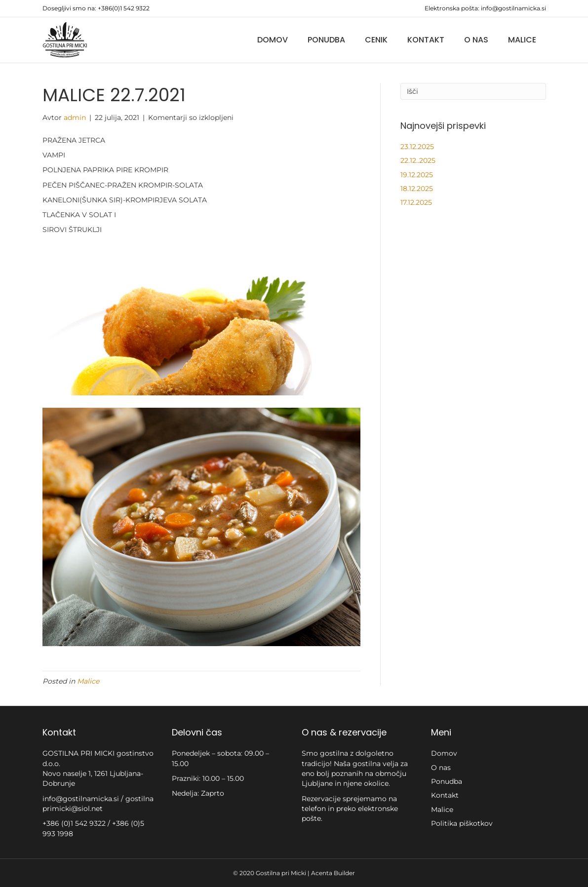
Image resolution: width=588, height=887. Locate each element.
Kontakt (426, 40)
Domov (273, 40)
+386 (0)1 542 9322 (75, 823)
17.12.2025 (416, 202)
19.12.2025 (417, 175)
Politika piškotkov (462, 823)
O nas (476, 40)
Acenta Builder (333, 873)
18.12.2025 (417, 189)
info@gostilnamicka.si (513, 8)
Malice (522, 40)
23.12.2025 (417, 147)
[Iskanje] (473, 91)
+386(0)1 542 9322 (124, 8)
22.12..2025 (418, 160)
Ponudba (326, 40)
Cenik (376, 40)
